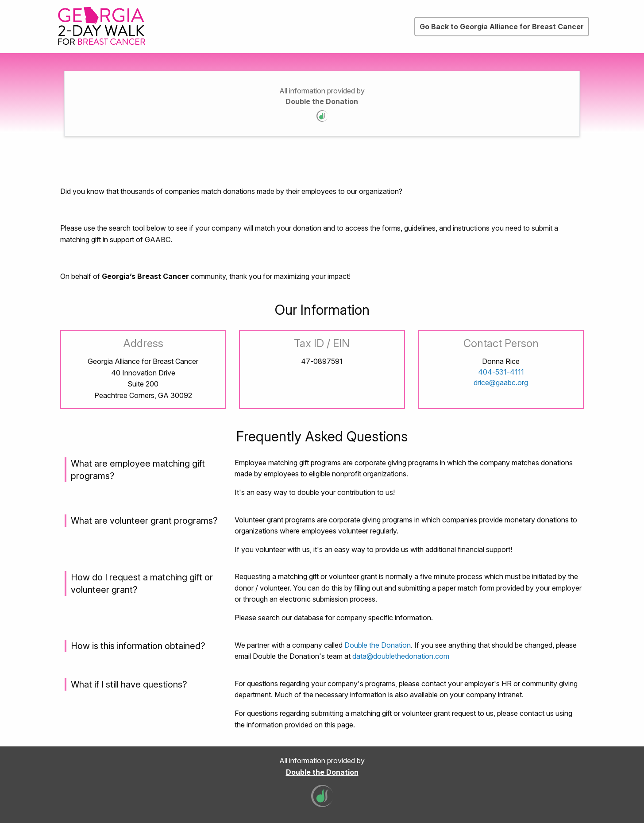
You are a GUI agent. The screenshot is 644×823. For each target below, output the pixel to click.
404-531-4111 (501, 372)
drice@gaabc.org (501, 383)
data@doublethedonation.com (401, 656)
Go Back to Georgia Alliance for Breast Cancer (502, 27)
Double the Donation (322, 101)
